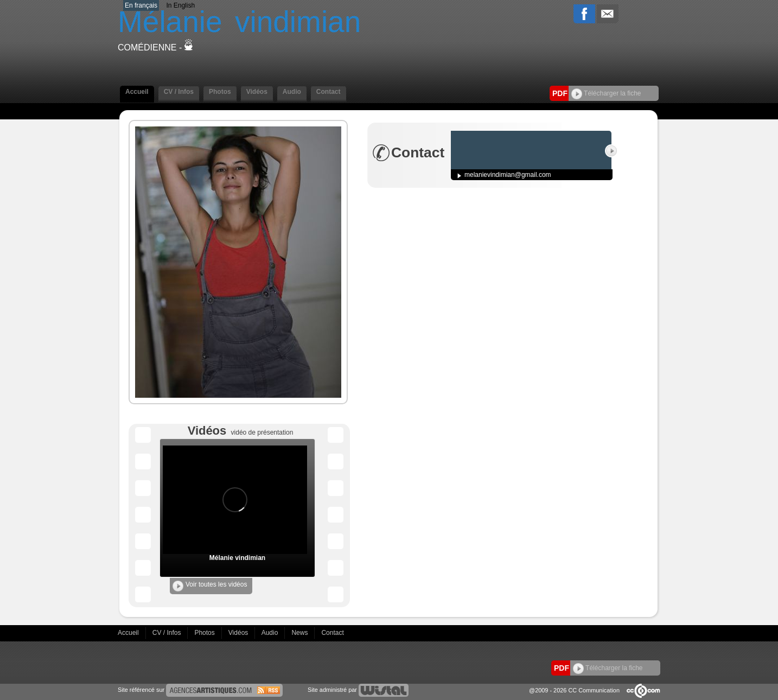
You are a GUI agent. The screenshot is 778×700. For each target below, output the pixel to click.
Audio (292, 92)
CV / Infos (179, 92)
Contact (329, 92)
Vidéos (257, 92)
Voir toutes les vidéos (210, 586)
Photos (220, 92)
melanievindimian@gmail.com (508, 175)
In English (180, 5)
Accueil (137, 92)
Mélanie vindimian (237, 558)
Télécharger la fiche (606, 93)
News (300, 633)
